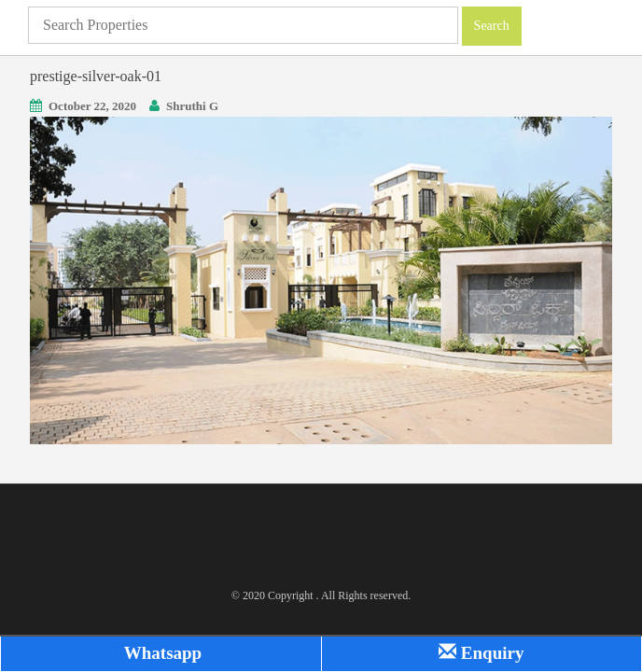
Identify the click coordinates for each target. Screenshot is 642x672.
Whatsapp (160, 653)
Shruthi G (192, 106)
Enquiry (481, 653)
